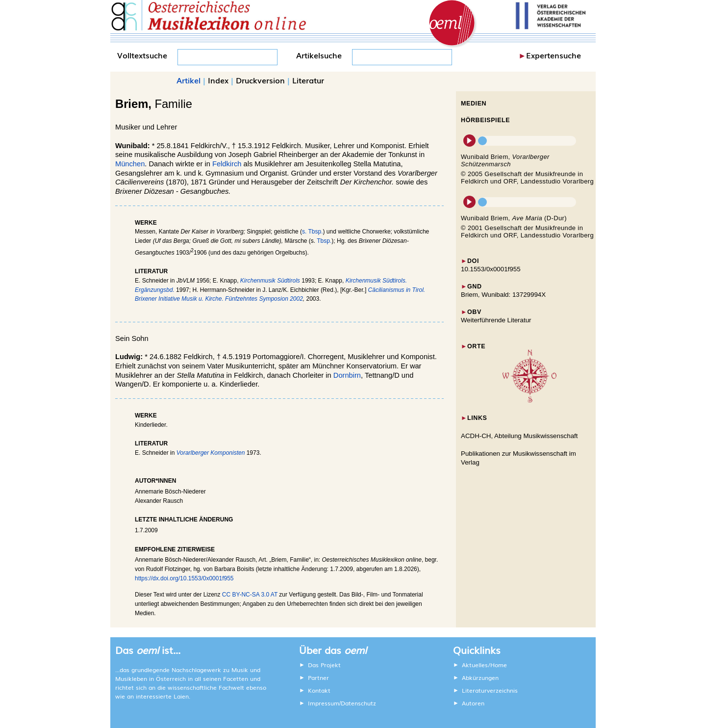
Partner (318, 677)
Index (218, 80)
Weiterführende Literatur (496, 320)
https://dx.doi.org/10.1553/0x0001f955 (184, 578)
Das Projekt (324, 665)
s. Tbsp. (312, 232)
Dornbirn (347, 375)
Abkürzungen (480, 677)
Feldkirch (227, 164)
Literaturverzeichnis (490, 690)
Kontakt (319, 690)
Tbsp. (324, 241)
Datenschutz (358, 703)
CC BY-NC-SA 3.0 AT (250, 595)
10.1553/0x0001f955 (491, 269)
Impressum (324, 703)
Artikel (189, 80)
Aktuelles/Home (484, 665)
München (130, 164)
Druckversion (260, 80)
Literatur (308, 80)
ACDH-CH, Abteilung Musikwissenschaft (519, 436)
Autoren (473, 703)
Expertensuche (554, 55)
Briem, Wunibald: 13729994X (503, 295)
